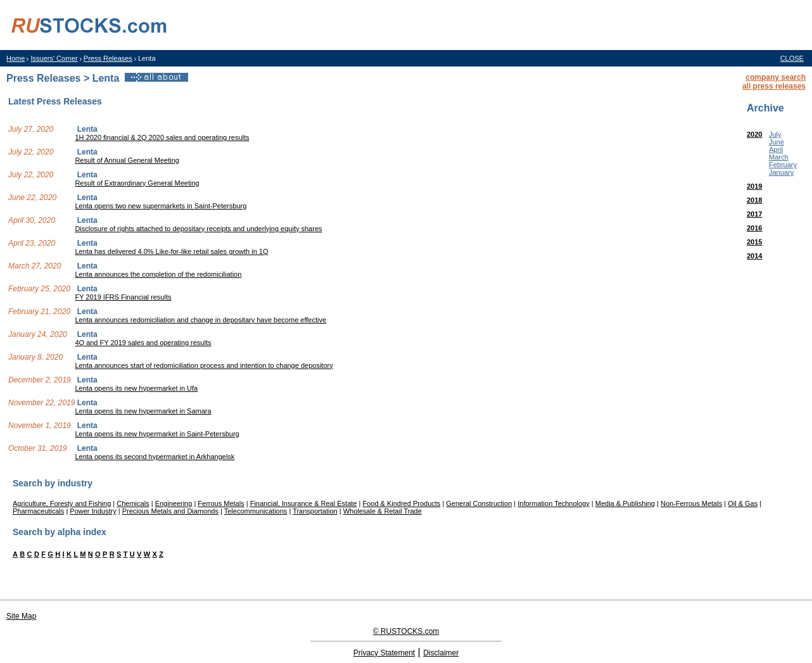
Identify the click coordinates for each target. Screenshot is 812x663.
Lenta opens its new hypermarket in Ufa (136, 388)
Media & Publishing (625, 503)
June (777, 142)
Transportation (315, 511)
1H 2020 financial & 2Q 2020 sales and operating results (162, 137)
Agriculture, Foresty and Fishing (62, 503)
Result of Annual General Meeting (127, 160)
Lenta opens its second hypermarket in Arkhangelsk (155, 457)
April (776, 149)
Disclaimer (441, 653)
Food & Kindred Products (401, 503)
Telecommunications (256, 511)
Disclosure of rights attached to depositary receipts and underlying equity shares (198, 229)
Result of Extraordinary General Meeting (137, 183)
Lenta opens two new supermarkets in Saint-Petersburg (161, 206)
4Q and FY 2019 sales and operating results (143, 343)
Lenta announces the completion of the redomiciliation (158, 274)
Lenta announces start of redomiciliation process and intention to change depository (204, 365)
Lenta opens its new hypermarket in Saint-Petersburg (157, 434)
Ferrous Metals (221, 503)
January (781, 172)
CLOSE (792, 58)
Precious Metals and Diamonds (170, 511)
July (775, 134)
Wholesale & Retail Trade (383, 511)
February (783, 165)
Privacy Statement (384, 653)
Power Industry (93, 511)
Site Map (21, 616)
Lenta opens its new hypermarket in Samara (143, 411)
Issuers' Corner (54, 58)
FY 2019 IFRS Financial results (123, 297)
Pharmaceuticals (38, 511)
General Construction (479, 503)
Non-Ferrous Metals (691, 503)
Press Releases (108, 58)
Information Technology (554, 503)
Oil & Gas (743, 503)
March (779, 157)
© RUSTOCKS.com (406, 631)
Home (16, 58)
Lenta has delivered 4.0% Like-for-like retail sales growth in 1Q (171, 251)
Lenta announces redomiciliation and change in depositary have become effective (200, 320)
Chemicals (133, 503)
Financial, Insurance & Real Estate (304, 503)
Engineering (174, 503)
